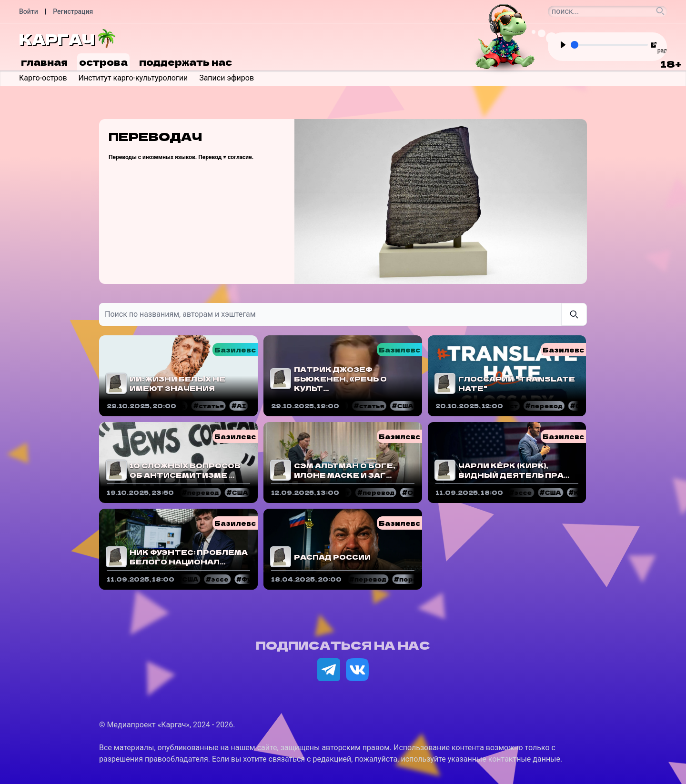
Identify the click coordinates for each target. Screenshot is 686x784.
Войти (29, 11)
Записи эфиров (227, 78)
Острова (103, 62)
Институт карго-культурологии (133, 78)
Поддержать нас (186, 62)
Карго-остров (43, 78)
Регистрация (73, 11)
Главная (44, 62)
